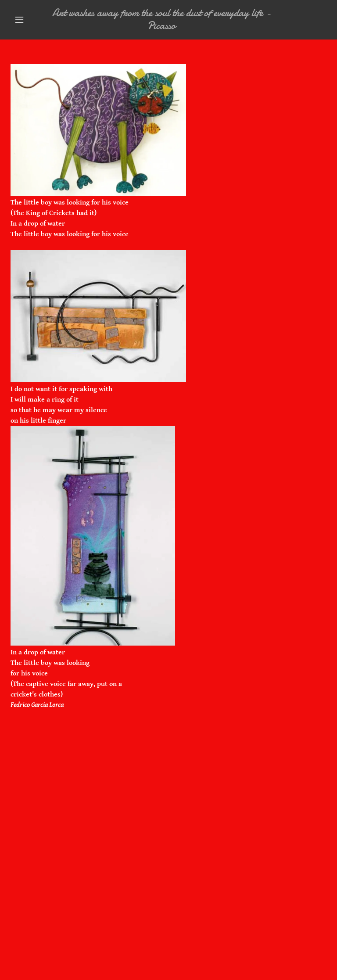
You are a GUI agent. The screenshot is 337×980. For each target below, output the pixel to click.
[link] (161, 27)
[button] (19, 20)
